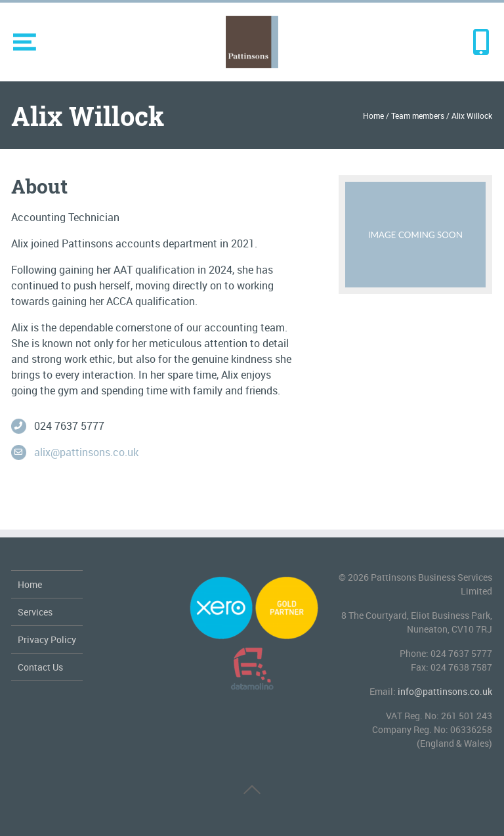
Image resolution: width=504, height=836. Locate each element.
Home (373, 115)
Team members (418, 115)
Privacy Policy (47, 639)
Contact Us (40, 667)
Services (35, 612)
